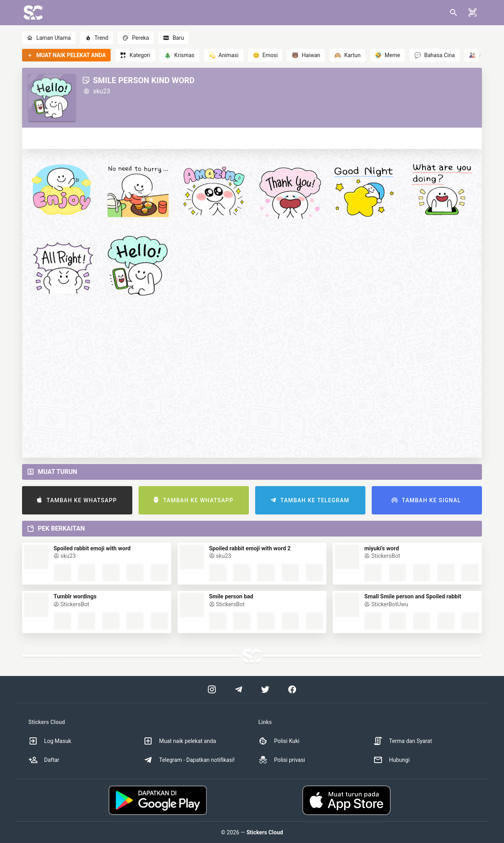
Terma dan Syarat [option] (403, 741)
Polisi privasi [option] (282, 760)
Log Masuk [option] (50, 741)
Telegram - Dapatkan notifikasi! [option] (189, 760)
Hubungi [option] (391, 760)
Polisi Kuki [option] (279, 741)
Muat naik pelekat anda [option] (180, 741)
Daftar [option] (44, 760)
